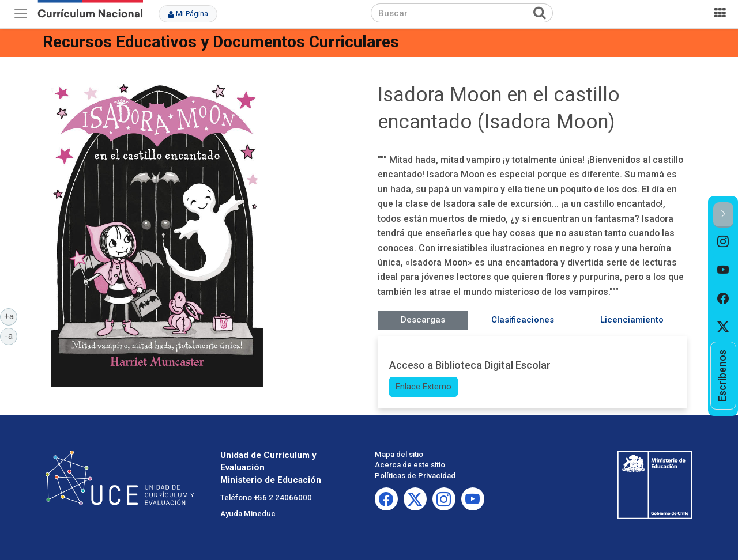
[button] (723, 215)
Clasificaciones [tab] (523, 320)
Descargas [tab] (423, 320)
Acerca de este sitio (410, 465)
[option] (723, 242)
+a (11, 316)
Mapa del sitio (399, 454)
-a (11, 335)
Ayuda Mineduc (248, 514)
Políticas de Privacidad (415, 476)
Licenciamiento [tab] (632, 320)
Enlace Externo (423, 387)
